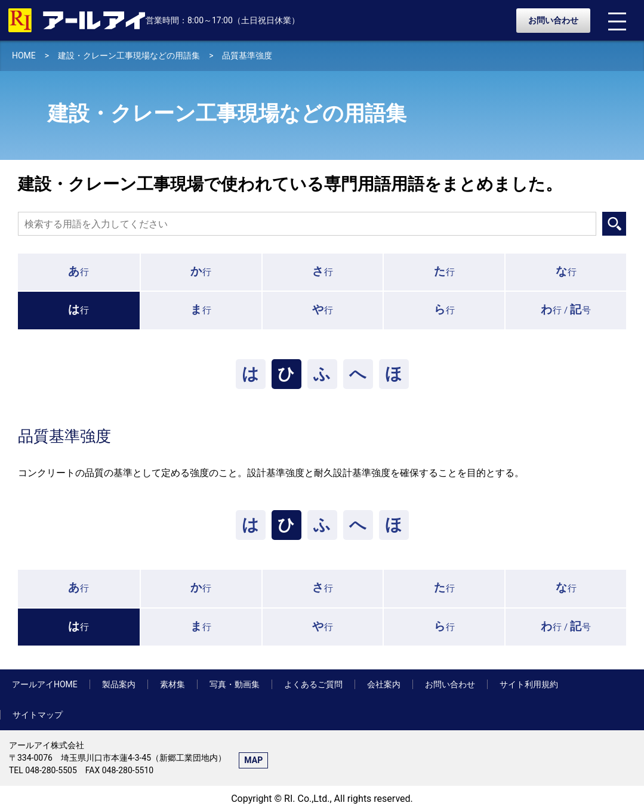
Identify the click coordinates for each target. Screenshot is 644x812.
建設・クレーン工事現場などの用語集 (129, 55)
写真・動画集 (235, 684)
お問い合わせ (553, 20)
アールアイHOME (45, 684)
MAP (253, 760)
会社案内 (384, 684)
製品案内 (119, 684)
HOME (24, 55)
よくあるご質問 (313, 684)
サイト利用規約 (529, 684)
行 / (566, 309)
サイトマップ (38, 715)
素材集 (172, 684)
